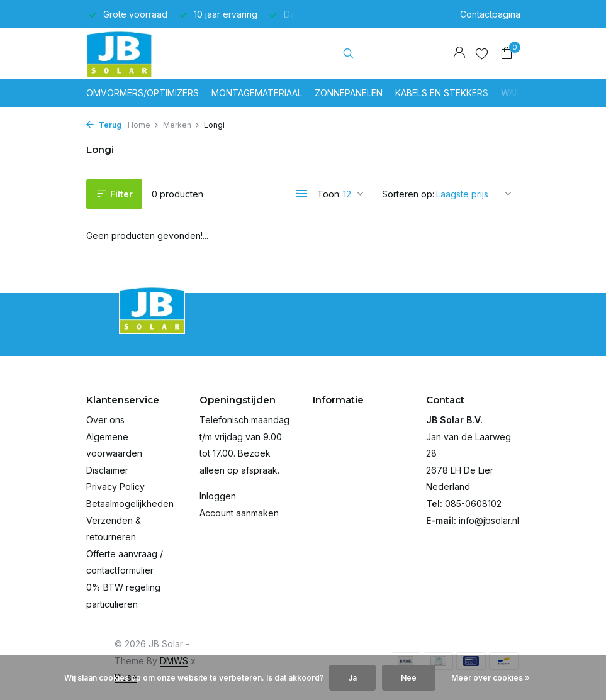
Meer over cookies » (491, 678)
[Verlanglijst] (482, 53)
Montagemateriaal (257, 93)
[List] (302, 194)
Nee (409, 678)
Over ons (105, 420)
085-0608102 (473, 503)
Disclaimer (107, 470)
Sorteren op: (408, 194)
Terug (104, 125)
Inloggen (218, 496)
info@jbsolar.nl (489, 520)
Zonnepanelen (349, 93)
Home (143, 125)
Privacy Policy (115, 486)
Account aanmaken (239, 513)
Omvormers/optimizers (143, 93)
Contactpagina (490, 14)
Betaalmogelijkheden (130, 503)
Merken (182, 125)
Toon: (329, 194)
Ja (352, 678)
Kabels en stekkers (442, 93)
